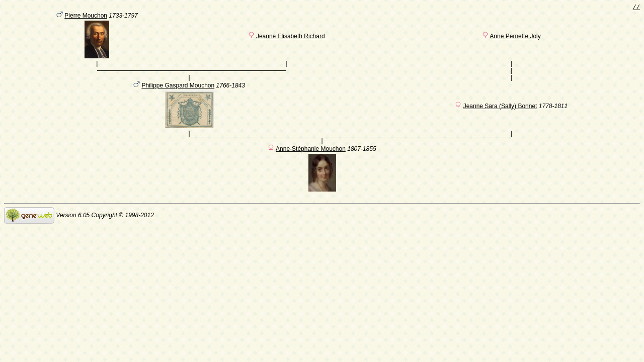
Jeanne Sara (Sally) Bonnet (500, 112)
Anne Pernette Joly (515, 38)
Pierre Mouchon (86, 17)
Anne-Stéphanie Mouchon (311, 156)
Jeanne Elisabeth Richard (291, 38)
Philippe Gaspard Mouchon (178, 92)
